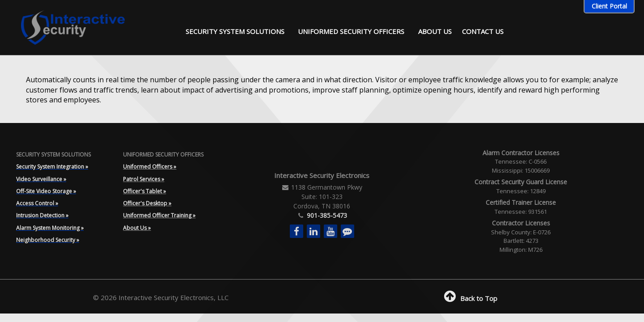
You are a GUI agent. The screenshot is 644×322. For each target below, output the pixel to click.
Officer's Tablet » (144, 191)
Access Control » (37, 203)
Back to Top (470, 298)
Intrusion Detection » (42, 215)
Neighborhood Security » (48, 240)
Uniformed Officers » (150, 167)
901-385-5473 (326, 215)
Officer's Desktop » (147, 203)
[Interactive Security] (68, 26)
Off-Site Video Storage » (46, 191)
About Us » (137, 228)
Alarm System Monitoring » (50, 228)
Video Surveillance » (41, 179)
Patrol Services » (144, 179)
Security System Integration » (52, 167)
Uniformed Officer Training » (159, 215)
